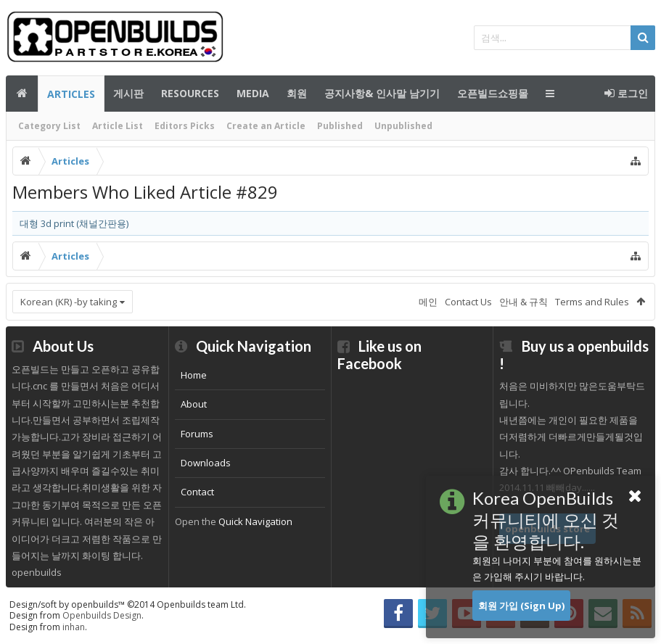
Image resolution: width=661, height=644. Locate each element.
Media (253, 93)
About (194, 404)
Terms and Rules (592, 302)
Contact (197, 492)
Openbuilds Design (102, 615)
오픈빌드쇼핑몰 (493, 93)
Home (194, 375)
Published (340, 126)
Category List (49, 126)
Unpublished (403, 126)
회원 (297, 93)
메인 (22, 94)
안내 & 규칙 (524, 302)
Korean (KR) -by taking (69, 302)
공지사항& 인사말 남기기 (382, 93)
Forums (197, 434)
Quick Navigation (255, 521)
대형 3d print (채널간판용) (74, 223)
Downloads (206, 463)
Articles (71, 94)
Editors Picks (185, 126)
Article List (118, 126)
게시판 (128, 93)
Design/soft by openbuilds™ (128, 604)
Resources (190, 93)
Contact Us (468, 302)
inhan (74, 627)
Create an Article (266, 126)
